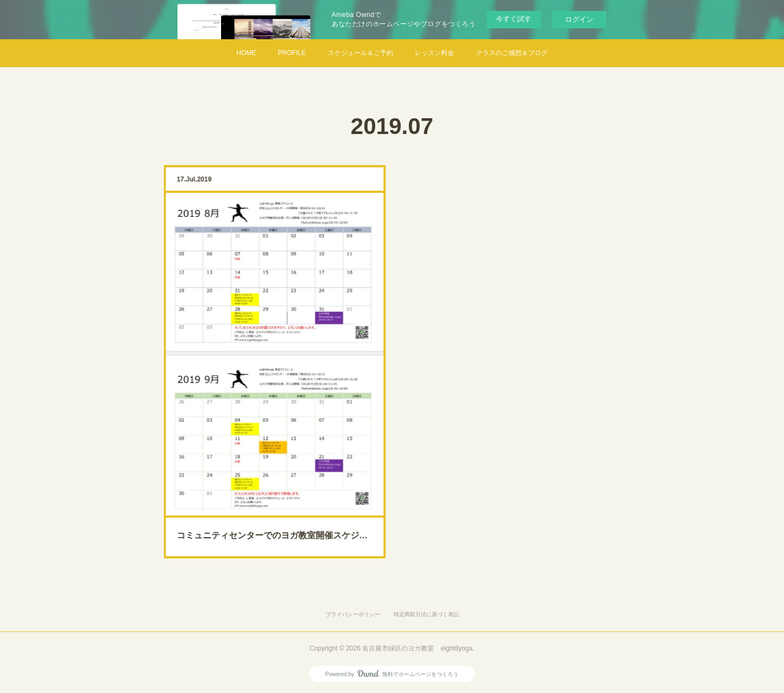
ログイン (579, 19)
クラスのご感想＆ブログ (512, 53)
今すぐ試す (514, 19)
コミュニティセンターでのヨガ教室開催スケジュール (275, 509)
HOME (246, 53)
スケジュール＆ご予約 (360, 53)
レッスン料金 (434, 53)
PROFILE (292, 53)
